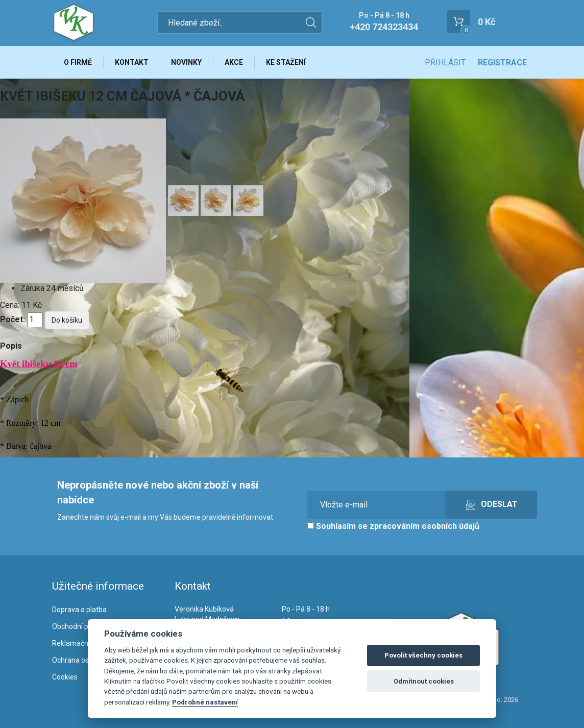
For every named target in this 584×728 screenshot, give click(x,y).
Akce (234, 62)
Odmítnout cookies (424, 681)
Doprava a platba (79, 610)
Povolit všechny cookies (423, 655)
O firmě (78, 62)
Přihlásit (445, 63)
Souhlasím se (393, 527)
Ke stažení (286, 62)
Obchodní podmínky (84, 626)
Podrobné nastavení (205, 702)
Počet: (13, 320)
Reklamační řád (77, 643)
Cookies (65, 677)
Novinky (187, 62)
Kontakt (132, 62)
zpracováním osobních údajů (424, 527)
